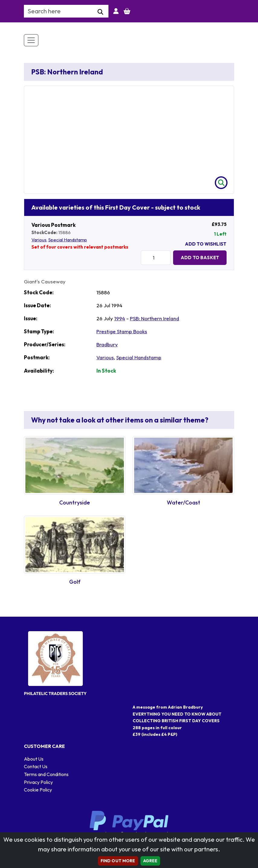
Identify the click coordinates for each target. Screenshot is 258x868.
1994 (120, 318)
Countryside (75, 503)
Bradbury (107, 344)
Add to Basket (200, 258)
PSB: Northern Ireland (155, 318)
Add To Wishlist (206, 244)
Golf (75, 582)
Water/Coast (184, 503)
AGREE (150, 861)
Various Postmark (53, 225)
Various (39, 240)
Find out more (118, 861)
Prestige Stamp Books (122, 331)
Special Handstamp (68, 240)
